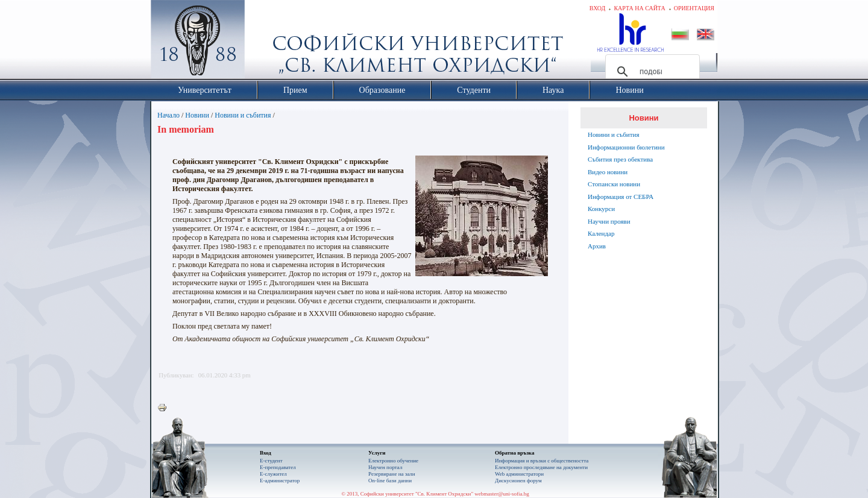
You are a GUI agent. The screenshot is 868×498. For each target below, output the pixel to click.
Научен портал (385, 467)
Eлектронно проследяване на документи (541, 467)
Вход (598, 8)
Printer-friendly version (165, 408)
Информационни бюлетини (626, 147)
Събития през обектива (620, 159)
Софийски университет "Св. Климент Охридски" (266, 42)
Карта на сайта (639, 8)
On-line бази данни (390, 481)
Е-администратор (280, 481)
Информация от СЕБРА (621, 197)
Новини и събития (243, 115)
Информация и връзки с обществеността (542, 461)
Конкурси (601, 209)
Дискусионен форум (518, 481)
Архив (597, 246)
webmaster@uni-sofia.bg (502, 494)
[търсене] (651, 72)
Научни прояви (609, 221)
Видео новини (608, 172)
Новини (197, 115)
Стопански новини (614, 184)
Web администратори (519, 474)
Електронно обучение (393, 461)
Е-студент (271, 461)
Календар (601, 233)
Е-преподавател (278, 467)
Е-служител (273, 474)
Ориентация (694, 8)
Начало (168, 115)
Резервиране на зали (392, 474)
